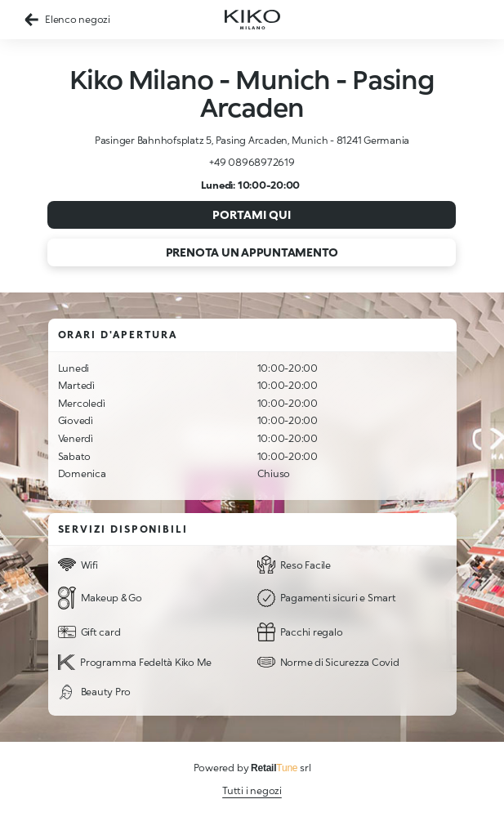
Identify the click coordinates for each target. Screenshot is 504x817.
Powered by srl (252, 768)
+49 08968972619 (252, 162)
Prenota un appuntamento (252, 252)
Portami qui (252, 214)
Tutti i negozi (252, 790)
